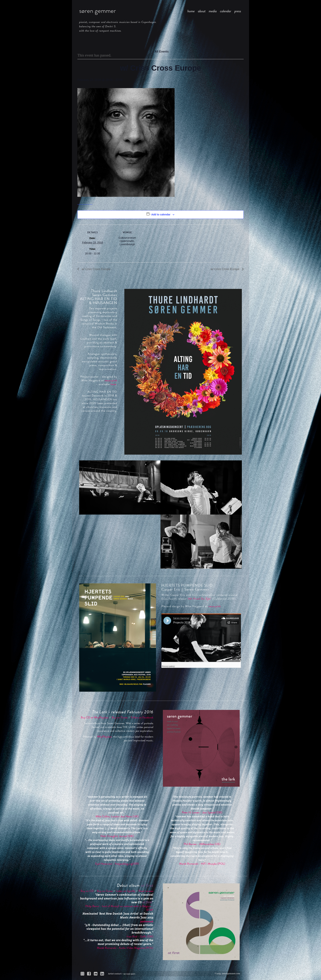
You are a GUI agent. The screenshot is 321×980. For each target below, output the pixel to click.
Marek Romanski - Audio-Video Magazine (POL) (125, 948)
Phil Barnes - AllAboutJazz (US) (202, 844)
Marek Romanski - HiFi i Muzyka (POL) (202, 864)
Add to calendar (161, 214)
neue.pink (111, 380)
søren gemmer (98, 11)
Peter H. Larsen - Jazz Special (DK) (202, 812)
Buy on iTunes (120, 717)
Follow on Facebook (142, 717)
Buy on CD (87, 891)
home (191, 11)
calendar (226, 11)
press (238, 11)
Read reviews (146, 891)
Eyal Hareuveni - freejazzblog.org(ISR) (117, 864)
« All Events (160, 52)
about (202, 11)
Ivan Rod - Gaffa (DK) (140, 936)
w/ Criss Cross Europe (96, 269)
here (113, 384)
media (213, 11)
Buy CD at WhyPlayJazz (95, 717)
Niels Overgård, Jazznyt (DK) (117, 836)
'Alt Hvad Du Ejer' (199, 599)
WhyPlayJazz (104, 737)
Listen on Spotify (126, 891)
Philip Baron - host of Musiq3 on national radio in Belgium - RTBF (119, 908)
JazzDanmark (147, 921)
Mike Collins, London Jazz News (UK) (117, 816)
